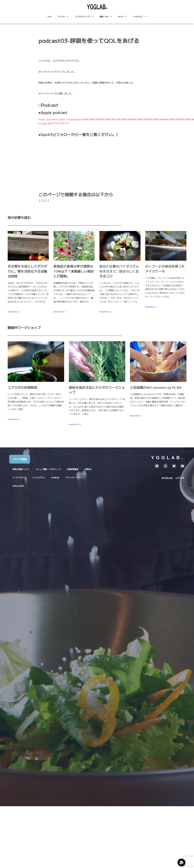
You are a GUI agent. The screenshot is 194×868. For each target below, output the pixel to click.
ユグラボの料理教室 (23, 387)
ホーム (152, 472)
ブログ (158, 472)
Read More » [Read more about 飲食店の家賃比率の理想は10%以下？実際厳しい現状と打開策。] (59, 312)
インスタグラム (38, 478)
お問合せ (88, 469)
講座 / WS (106, 16)
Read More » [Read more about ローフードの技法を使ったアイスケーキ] (151, 307)
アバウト (63, 16)
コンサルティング (84, 16)
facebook (55, 478)
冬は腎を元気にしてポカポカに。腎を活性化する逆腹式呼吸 (27, 271)
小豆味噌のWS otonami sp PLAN (156, 387)
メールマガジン (19, 478)
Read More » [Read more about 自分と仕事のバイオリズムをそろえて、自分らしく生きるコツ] (105, 312)
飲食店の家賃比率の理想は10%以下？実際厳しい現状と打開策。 (74, 271)
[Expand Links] (181, 863)
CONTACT (140, 16)
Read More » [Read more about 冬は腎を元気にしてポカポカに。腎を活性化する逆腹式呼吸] (14, 312)
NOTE (123, 16)
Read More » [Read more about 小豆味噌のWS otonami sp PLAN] (136, 415)
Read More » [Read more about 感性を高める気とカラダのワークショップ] (75, 424)
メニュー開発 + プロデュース (48, 469)
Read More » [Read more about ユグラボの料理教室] (14, 419)
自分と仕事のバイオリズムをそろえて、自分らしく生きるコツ (119, 271)
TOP (49, 16)
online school (18, 486)
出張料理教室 (72, 469)
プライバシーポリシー (75, 478)
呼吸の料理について (21, 469)
